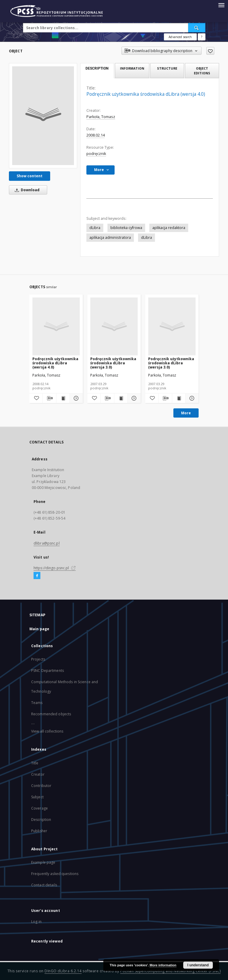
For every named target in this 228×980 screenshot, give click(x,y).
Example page (43, 862)
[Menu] (221, 5)
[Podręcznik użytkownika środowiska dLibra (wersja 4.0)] (43, 116)
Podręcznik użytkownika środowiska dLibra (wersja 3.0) (113, 363)
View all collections (47, 731)
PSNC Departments (47, 671)
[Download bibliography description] (49, 398)
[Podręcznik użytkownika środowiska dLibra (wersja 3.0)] (114, 326)
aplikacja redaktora (169, 228)
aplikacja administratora (110, 237)
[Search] (197, 28)
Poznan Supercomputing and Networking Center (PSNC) (170, 971)
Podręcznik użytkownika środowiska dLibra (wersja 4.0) (55, 363)
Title (35, 763)
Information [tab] (132, 68)
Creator (38, 774)
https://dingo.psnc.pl (55, 568)
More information (163, 965)
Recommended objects (51, 714)
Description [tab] (97, 68)
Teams (37, 703)
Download (26, 190)
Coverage (39, 808)
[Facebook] (37, 576)
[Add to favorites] (210, 51)
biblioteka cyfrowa (126, 228)
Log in (36, 922)
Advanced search (180, 37)
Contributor (41, 786)
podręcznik (96, 154)
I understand (198, 965)
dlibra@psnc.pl (47, 543)
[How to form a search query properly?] (202, 37)
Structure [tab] (167, 68)
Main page (39, 629)
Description (41, 820)
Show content (30, 176)
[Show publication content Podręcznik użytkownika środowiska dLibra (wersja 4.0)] (63, 398)
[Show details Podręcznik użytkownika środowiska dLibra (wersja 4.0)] (75, 398)
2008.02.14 (96, 135)
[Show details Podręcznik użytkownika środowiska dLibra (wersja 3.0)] (133, 398)
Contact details (44, 885)
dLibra (95, 228)
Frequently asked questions (55, 874)
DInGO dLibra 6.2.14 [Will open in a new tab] (63, 971)
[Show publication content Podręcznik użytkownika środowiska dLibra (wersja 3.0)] (121, 398)
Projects (38, 659)
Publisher (39, 831)
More (186, 413)
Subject (37, 797)
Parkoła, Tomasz (101, 117)
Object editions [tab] (202, 70)
